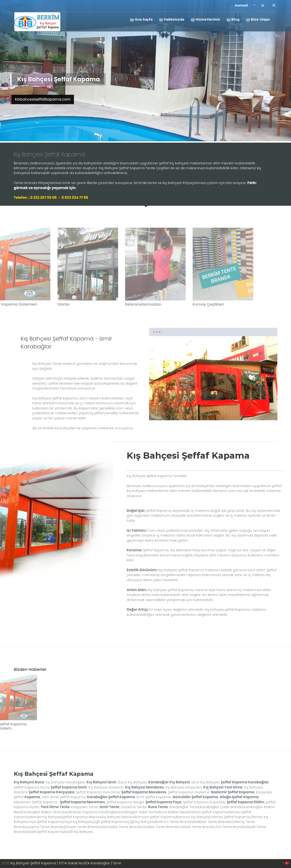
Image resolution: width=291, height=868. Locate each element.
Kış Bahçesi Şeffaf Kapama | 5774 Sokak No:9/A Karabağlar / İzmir (66, 863)
